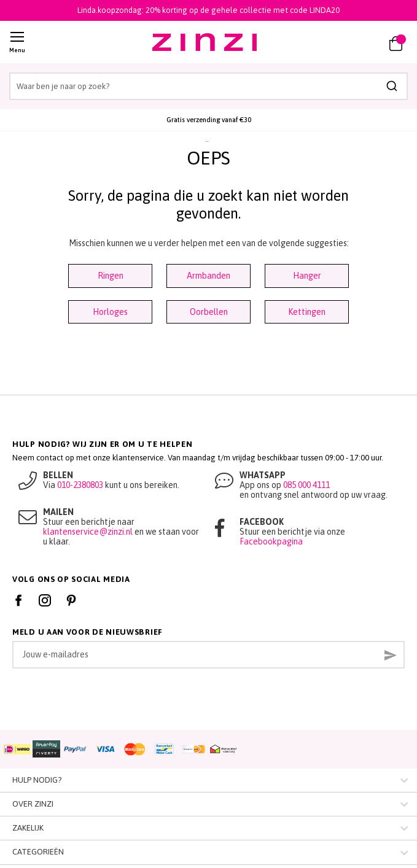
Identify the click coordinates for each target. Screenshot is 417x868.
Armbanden (208, 276)
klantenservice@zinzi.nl (88, 532)
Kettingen (307, 312)
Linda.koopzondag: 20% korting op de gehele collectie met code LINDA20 (208, 10)
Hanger (307, 276)
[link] (360, 42)
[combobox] (208, 86)
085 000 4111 (306, 485)
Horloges (110, 312)
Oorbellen (209, 312)
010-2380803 (80, 485)
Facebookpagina (271, 541)
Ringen (111, 276)
